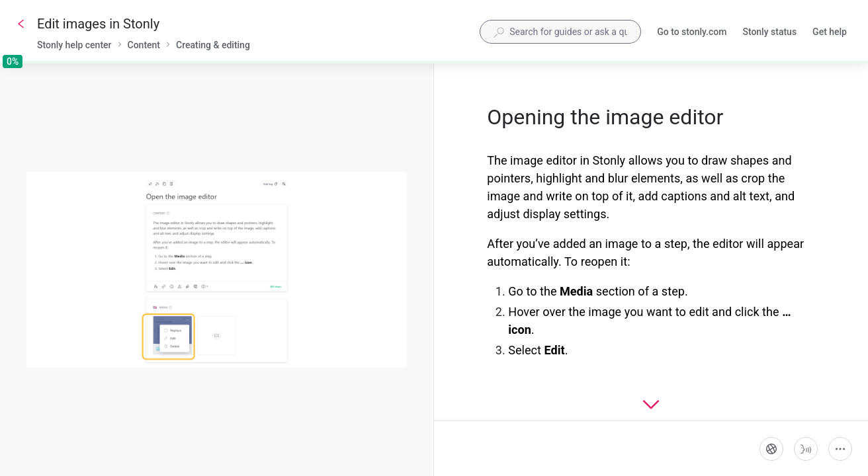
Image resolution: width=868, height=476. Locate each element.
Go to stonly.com (692, 33)
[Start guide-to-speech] (806, 449)
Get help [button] (830, 32)
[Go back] (21, 24)
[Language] (771, 449)
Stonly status (769, 33)
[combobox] (560, 32)
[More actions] (840, 449)
